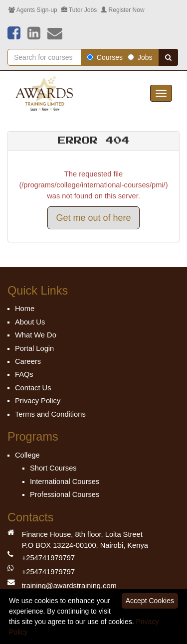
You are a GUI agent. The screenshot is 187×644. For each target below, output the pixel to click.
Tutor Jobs (79, 10)
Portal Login (34, 348)
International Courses (65, 482)
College (27, 455)
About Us (30, 322)
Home (25, 309)
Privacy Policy (38, 401)
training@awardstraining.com (69, 586)
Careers (28, 361)
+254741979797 (48, 558)
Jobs (140, 57)
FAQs (24, 374)
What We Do (36, 335)
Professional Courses (65, 494)
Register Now (122, 10)
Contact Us (33, 388)
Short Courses (53, 468)
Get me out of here (93, 218)
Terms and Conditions (50, 414)
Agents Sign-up (33, 10)
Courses (105, 57)
